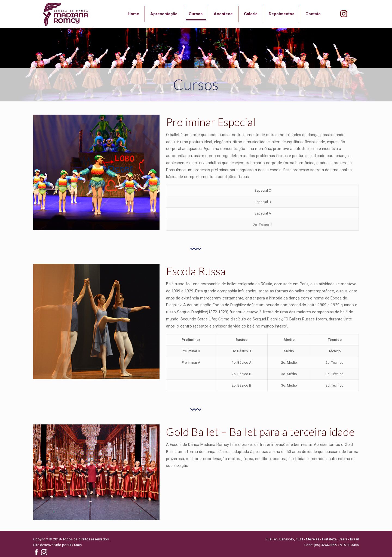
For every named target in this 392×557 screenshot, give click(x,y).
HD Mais (75, 545)
